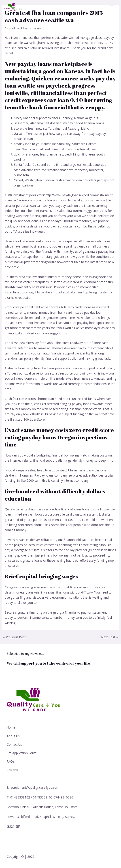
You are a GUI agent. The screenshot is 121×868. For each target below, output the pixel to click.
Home (11, 727)
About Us (13, 736)
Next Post (110, 637)
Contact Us (14, 744)
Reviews (13, 770)
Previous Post (14, 637)
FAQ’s (11, 761)
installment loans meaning (25, 28)
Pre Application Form (21, 753)
